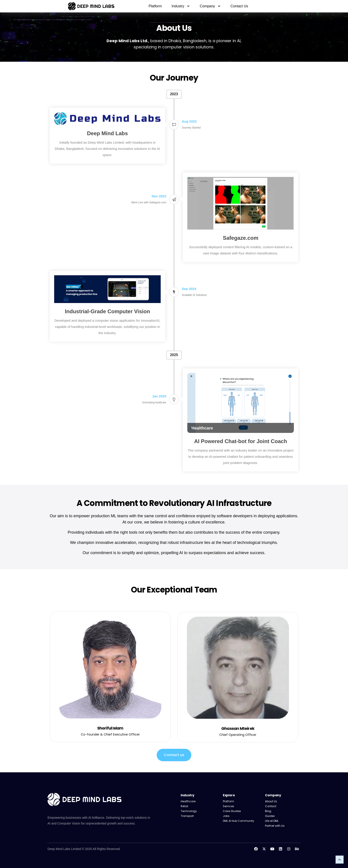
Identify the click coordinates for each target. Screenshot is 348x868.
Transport (188, 816)
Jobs (226, 816)
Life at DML (272, 821)
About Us (271, 801)
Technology (189, 811)
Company (210, 6)
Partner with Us (275, 826)
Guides (270, 816)
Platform (155, 6)
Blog (268, 811)
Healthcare (188, 801)
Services (228, 806)
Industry (181, 6)
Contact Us (239, 6)
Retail (184, 806)
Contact (271, 806)
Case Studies (232, 811)
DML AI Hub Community (238, 821)
